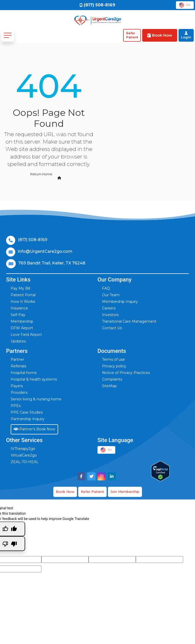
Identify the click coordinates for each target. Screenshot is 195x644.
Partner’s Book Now (34, 429)
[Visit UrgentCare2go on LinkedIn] (112, 476)
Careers (109, 308)
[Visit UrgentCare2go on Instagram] (102, 476)
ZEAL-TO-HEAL (25, 462)
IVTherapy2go (23, 449)
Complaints (112, 379)
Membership (22, 321)
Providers (19, 392)
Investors (110, 315)
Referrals (18, 366)
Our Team (111, 295)
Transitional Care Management (129, 321)
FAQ (106, 288)
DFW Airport (22, 328)
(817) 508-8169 (32, 240)
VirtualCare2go (24, 455)
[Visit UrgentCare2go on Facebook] (81, 476)
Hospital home (24, 373)
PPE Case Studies (27, 412)
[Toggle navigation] (8, 35)
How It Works (23, 302)
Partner (17, 359)
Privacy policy (114, 366)
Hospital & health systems (34, 379)
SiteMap (109, 386)
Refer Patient (92, 492)
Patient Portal (23, 295)
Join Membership (125, 492)
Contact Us (112, 328)
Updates (18, 341)
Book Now (65, 492)
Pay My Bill (20, 288)
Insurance (19, 308)
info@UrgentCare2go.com (45, 251)
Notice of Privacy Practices (126, 373)
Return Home (46, 175)
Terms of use (113, 359)
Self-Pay (18, 315)
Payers (17, 386)
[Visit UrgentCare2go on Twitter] (91, 476)
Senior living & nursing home (36, 399)
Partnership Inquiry (28, 419)
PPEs (16, 406)
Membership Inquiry (120, 302)
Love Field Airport (26, 335)
